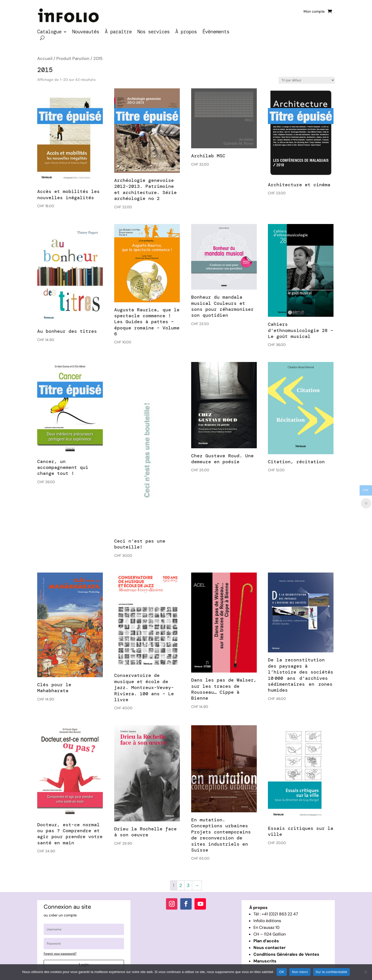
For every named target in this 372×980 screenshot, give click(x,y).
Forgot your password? (60, 954)
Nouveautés (86, 32)
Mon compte (314, 12)
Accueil (45, 59)
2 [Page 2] (181, 885)
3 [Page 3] (188, 885)
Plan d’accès (266, 941)
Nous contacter (270, 948)
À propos (186, 32)
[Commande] (307, 80)
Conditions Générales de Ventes (286, 954)
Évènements (216, 32)
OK (282, 972)
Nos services (154, 32)
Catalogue (49, 32)
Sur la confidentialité (332, 972)
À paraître (118, 32)
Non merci (300, 972)
